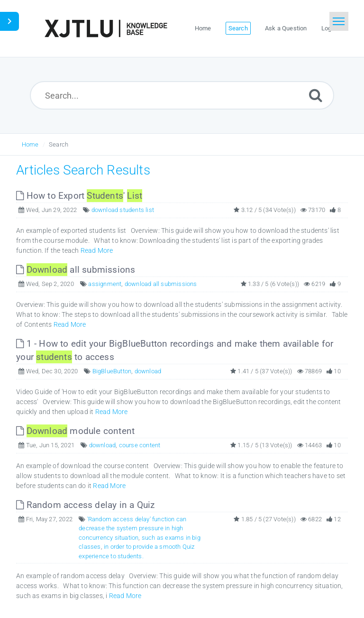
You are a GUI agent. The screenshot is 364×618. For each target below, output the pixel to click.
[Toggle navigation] (339, 21)
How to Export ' (79, 196)
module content (75, 431)
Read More (97, 250)
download (148, 371)
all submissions (76, 270)
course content (140, 445)
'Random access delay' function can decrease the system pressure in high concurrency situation (132, 528)
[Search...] (182, 95)
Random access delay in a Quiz (85, 505)
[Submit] (316, 95)
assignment (105, 284)
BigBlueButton (112, 371)
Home (30, 144)
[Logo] (106, 28)
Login (329, 28)
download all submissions (161, 284)
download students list (123, 210)
